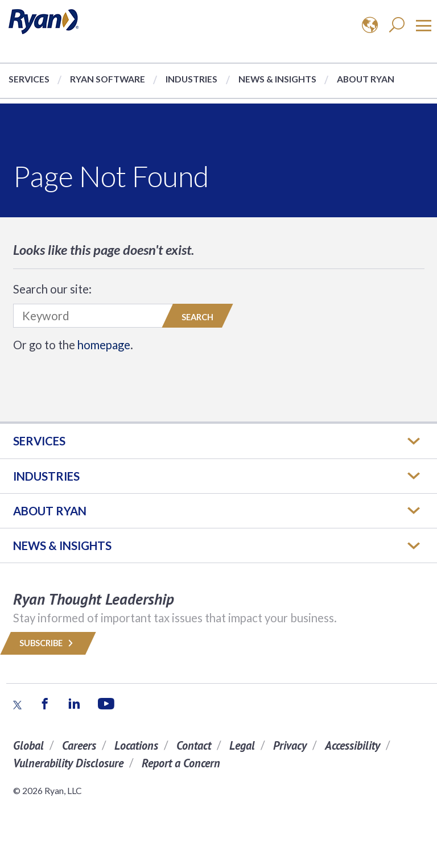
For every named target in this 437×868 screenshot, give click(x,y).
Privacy (290, 745)
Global (28, 745)
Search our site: (52, 289)
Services (29, 79)
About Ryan (366, 79)
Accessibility (353, 745)
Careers (79, 745)
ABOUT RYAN (50, 511)
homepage (104, 345)
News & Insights (277, 79)
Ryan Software (108, 79)
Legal (242, 745)
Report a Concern (181, 763)
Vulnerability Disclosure (68, 763)
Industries (191, 79)
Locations (136, 745)
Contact (194, 745)
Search (197, 317)
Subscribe (48, 643)
